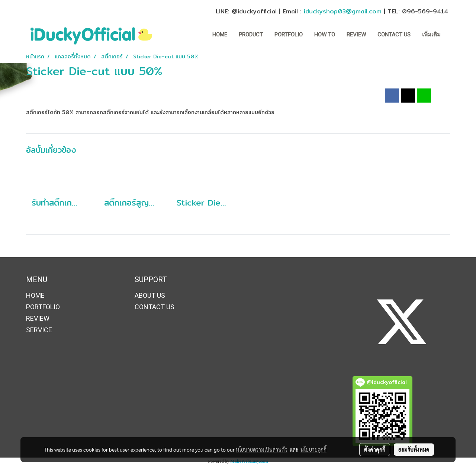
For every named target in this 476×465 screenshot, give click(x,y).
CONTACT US (394, 35)
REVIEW (356, 35)
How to (325, 35)
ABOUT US (150, 295)
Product (251, 35)
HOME (220, 35)
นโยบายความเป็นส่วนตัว (262, 449)
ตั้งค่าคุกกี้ (375, 449)
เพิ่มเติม (431, 35)
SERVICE (39, 330)
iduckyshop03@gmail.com (343, 11)
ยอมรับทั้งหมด (414, 449)
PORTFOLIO (289, 35)
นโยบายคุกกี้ (313, 449)
